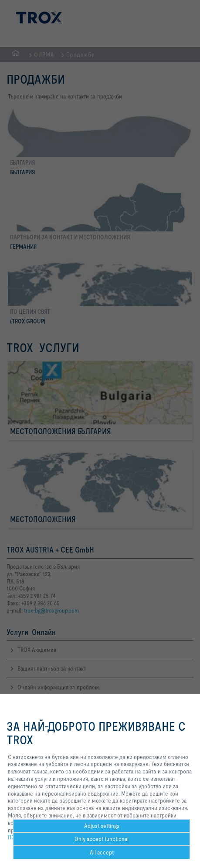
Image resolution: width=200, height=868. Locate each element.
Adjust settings (102, 826)
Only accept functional (102, 839)
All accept (102, 852)
